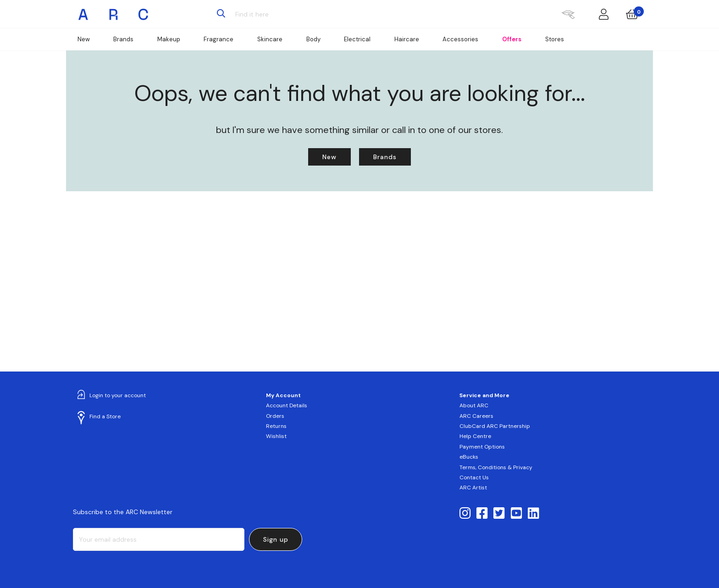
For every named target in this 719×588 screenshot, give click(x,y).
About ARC (474, 405)
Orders (275, 416)
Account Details (287, 405)
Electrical (357, 39)
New (84, 39)
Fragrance (218, 39)
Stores (555, 39)
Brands (123, 39)
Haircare (407, 39)
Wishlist (276, 436)
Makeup (169, 39)
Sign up (276, 539)
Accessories (460, 39)
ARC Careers (476, 416)
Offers (512, 39)
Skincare (270, 39)
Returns (276, 426)
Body (313, 39)
